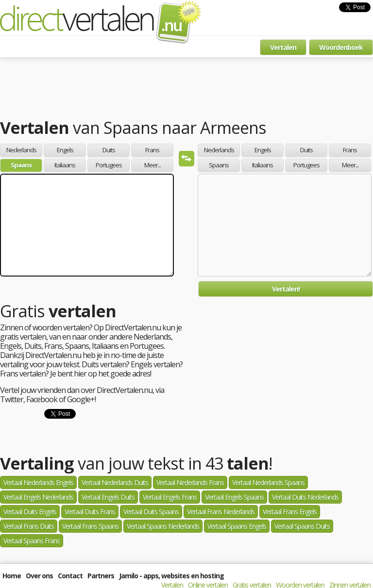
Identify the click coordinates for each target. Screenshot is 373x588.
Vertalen (283, 47)
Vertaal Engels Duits (108, 497)
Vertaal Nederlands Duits (115, 482)
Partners (101, 576)
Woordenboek (341, 47)
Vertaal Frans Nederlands (221, 512)
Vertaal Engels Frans (170, 497)
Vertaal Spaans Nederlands (163, 526)
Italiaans (65, 165)
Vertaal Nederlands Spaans (268, 482)
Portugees (109, 165)
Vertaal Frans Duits (29, 526)
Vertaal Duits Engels (30, 512)
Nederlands (21, 150)
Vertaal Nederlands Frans (190, 482)
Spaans (21, 165)
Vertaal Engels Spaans (234, 497)
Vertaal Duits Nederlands (305, 497)
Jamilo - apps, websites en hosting (171, 576)
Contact (70, 576)
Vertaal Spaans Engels (237, 526)
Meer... (153, 165)
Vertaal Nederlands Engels (38, 482)
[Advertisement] (186, 90)
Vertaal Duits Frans (90, 512)
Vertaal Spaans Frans (32, 541)
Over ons (39, 576)
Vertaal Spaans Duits (302, 526)
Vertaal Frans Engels (290, 512)
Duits (109, 150)
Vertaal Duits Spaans (151, 512)
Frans (152, 150)
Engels (65, 150)
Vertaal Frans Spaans (90, 526)
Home (12, 576)
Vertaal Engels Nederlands (38, 497)
